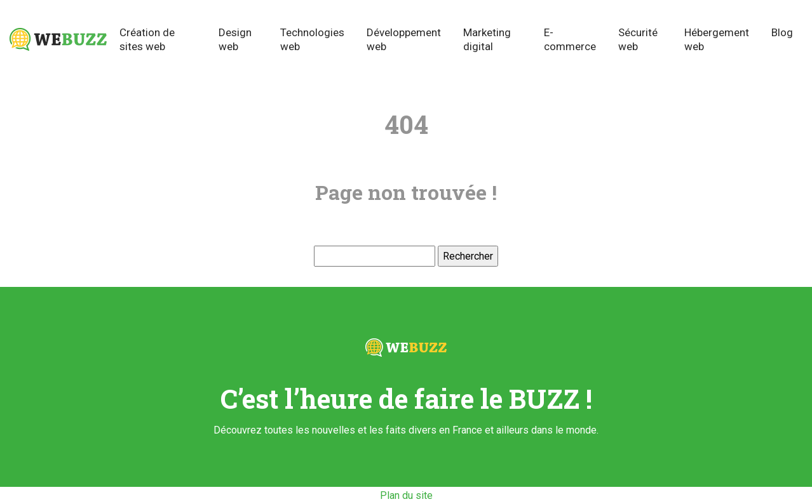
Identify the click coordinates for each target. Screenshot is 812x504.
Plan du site (406, 495)
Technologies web (312, 39)
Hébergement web (717, 39)
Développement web (404, 39)
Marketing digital (487, 39)
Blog (782, 32)
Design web (235, 39)
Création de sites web (147, 39)
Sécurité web (638, 39)
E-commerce (570, 39)
